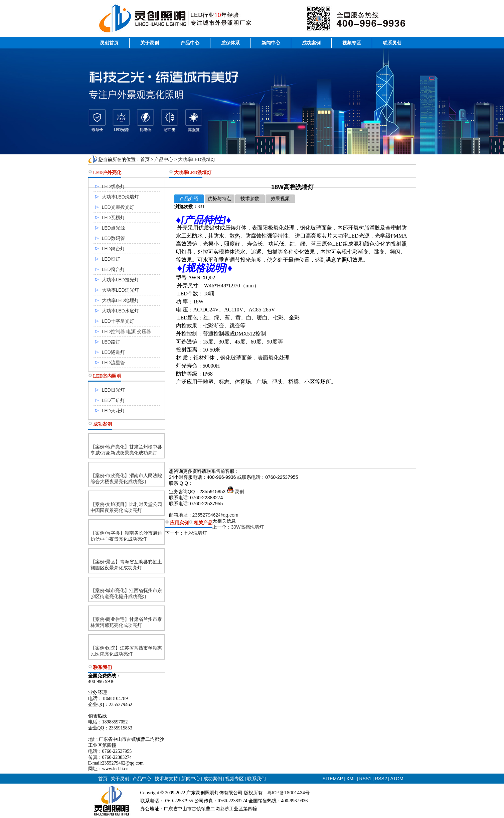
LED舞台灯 (113, 249)
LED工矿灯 (113, 400)
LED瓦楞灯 (113, 218)
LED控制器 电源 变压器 (126, 331)
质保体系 (230, 43)
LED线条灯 (113, 186)
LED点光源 (113, 228)
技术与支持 (166, 779)
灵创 (235, 492)
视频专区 (352, 43)
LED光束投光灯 (118, 207)
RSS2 (381, 779)
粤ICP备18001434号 (289, 793)
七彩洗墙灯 (195, 533)
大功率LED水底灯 (120, 311)
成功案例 (311, 43)
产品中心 (190, 43)
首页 (145, 159)
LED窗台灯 (113, 269)
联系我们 (257, 779)
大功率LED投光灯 (120, 280)
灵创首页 (109, 43)
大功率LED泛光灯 (120, 290)
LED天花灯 (113, 411)
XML (351, 779)
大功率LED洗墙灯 (197, 159)
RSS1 (366, 779)
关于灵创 (150, 43)
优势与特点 (219, 199)
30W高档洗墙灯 (248, 527)
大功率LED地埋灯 (120, 300)
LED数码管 (113, 238)
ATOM (397, 779)
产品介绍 (189, 199)
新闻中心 (271, 43)
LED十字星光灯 (118, 321)
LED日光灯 (113, 390)
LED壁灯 (111, 259)
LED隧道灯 (113, 352)
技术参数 (250, 199)
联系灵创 (392, 43)
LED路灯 (111, 342)
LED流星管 (113, 363)
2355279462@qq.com (215, 515)
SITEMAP (333, 779)
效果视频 (280, 199)
